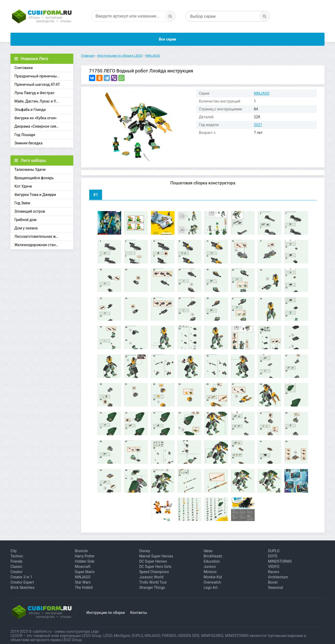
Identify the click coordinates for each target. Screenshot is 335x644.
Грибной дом (25, 220)
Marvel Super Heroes (156, 556)
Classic (16, 567)
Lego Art (211, 587)
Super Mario (85, 572)
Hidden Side (85, 561)
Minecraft (83, 567)
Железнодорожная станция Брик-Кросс (44, 245)
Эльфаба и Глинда (30, 110)
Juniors (210, 567)
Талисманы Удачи (30, 170)
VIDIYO (274, 567)
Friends (16, 561)
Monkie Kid (213, 577)
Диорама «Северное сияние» (39, 126)
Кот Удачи (23, 186)
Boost (273, 582)
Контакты (138, 613)
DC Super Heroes (153, 561)
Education (212, 561)
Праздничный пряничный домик (43, 76)
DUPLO (274, 551)
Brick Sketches (23, 587)
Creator (16, 572)
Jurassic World (151, 577)
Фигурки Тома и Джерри (35, 195)
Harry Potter (85, 556)
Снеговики (24, 68)
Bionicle (81, 551)
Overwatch (212, 582)
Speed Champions (154, 572)
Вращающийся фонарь (34, 178)
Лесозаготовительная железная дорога (44, 236)
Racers (274, 572)
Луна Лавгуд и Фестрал (34, 93)
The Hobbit (84, 587)
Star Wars (83, 582)
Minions (210, 572)
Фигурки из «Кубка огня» (35, 118)
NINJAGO (262, 93)
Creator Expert (22, 582)
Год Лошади (25, 135)
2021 (258, 125)
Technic (17, 556)
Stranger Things (152, 587)
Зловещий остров (30, 211)
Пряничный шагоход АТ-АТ (37, 84)
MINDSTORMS (280, 561)
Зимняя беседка (28, 143)
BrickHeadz (213, 556)
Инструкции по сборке (106, 613)
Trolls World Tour (153, 582)
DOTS (273, 556)
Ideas (208, 551)
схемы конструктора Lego (77, 631)
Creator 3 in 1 (21, 577)
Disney (145, 551)
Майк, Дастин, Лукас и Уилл (38, 101)
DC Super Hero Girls (155, 567)
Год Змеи (22, 203)
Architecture (278, 577)
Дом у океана (26, 228)
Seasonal (275, 587)
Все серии (167, 39)
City (14, 551)
